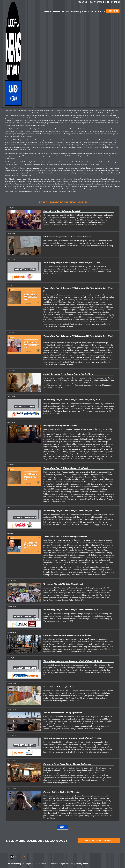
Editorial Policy (15, 864)
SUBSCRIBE (113, 11)
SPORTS (57, 12)
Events (66, 12)
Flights (75, 12)
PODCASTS (100, 12)
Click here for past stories (99, 841)
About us (83, 2)
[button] (48, 12)
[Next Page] (63, 827)
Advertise (88, 12)
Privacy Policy (82, 864)
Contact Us (96, 2)
